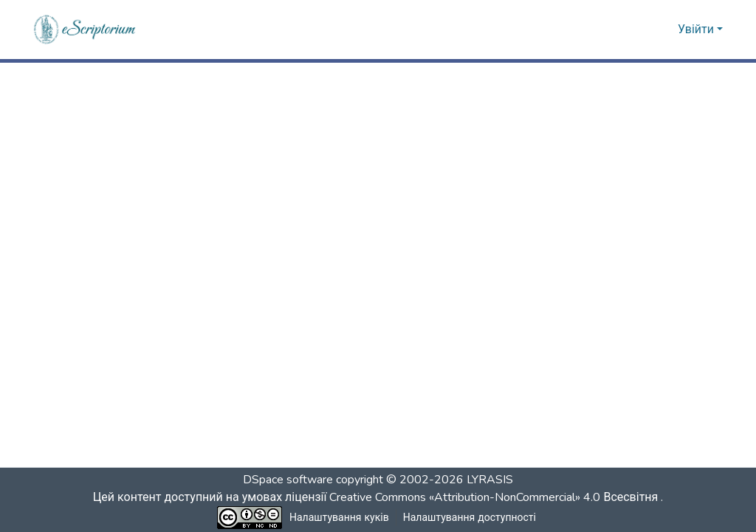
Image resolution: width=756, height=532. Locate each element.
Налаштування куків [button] (340, 518)
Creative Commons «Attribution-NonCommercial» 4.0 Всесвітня (498, 497)
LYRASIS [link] (490, 480)
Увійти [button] (697, 30)
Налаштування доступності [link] (470, 518)
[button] (85, 30)
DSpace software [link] (288, 480)
